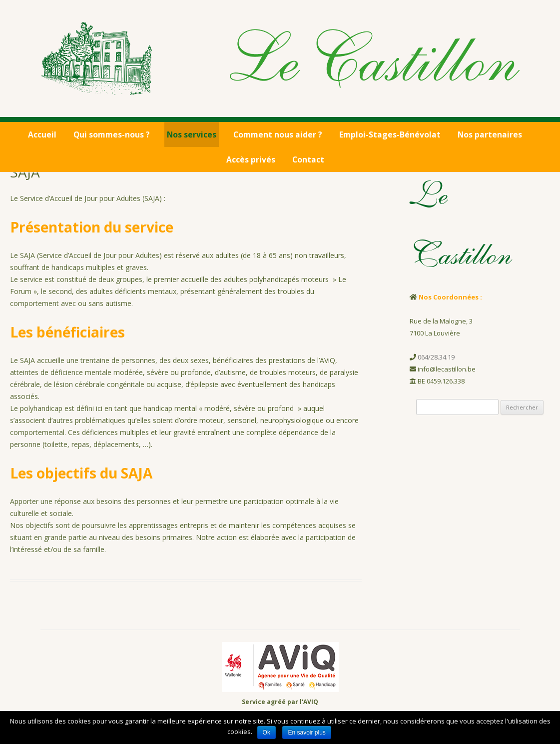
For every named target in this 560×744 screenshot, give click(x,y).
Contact (308, 159)
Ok (267, 732)
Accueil (42, 134)
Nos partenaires (490, 134)
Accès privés (251, 159)
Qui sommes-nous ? (112, 134)
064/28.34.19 (436, 357)
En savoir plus (306, 732)
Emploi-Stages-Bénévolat (390, 134)
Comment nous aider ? (278, 134)
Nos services (192, 134)
